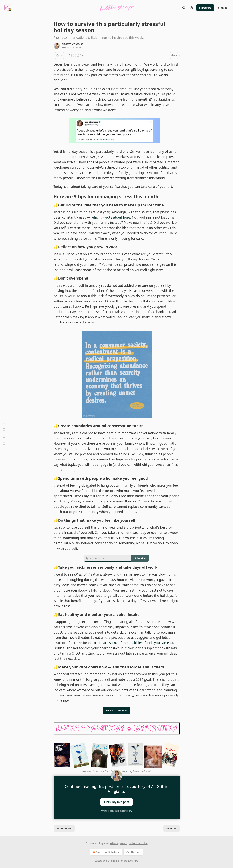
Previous (64, 828)
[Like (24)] (60, 55)
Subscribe (205, 8)
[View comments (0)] (70, 55)
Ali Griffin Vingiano (73, 44)
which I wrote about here (111, 217)
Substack (100, 861)
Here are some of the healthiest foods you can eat (134, 643)
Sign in (223, 8)
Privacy (114, 843)
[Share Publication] (191, 8)
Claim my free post (117, 802)
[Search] (184, 8)
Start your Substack (106, 852)
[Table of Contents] (4, 434)
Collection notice (138, 843)
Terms (123, 843)
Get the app (133, 852)
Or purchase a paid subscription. (117, 811)
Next (171, 828)
